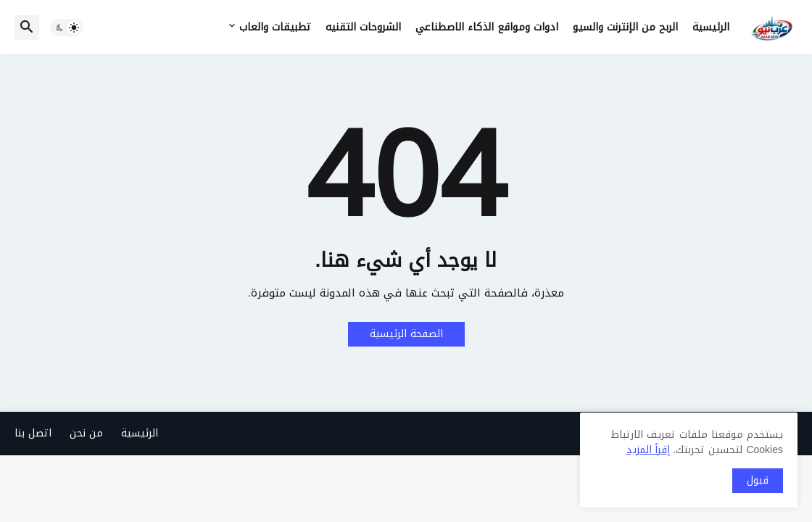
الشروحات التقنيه (363, 27)
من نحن (86, 433)
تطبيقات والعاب (275, 27)
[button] (66, 28)
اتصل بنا (33, 433)
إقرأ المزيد (648, 450)
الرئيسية (711, 27)
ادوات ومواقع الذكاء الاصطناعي (487, 27)
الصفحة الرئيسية (406, 334)
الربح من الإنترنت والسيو (625, 27)
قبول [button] (758, 480)
